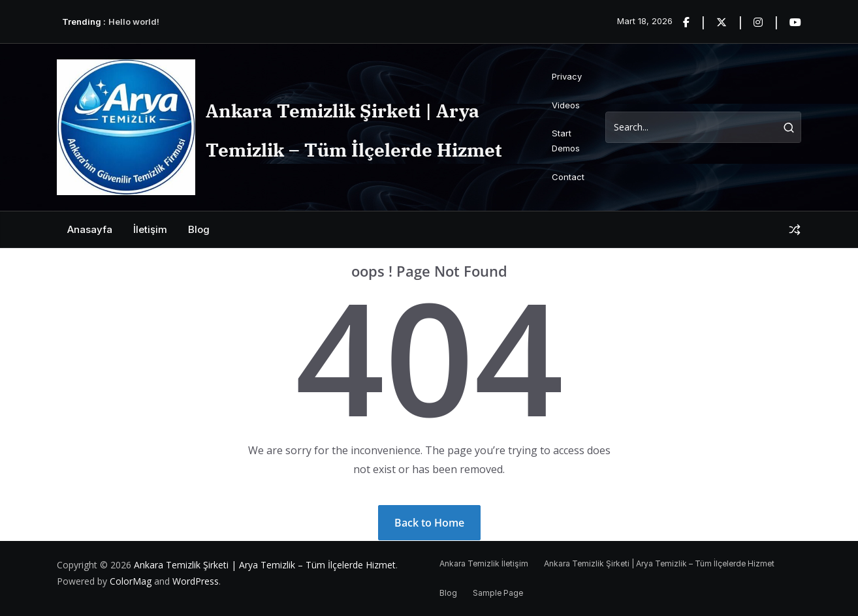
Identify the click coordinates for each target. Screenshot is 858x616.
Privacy (567, 76)
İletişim (150, 229)
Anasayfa (90, 229)
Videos (566, 105)
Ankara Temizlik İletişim (484, 563)
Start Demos (566, 141)
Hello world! (134, 22)
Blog (199, 229)
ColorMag (131, 581)
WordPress (196, 581)
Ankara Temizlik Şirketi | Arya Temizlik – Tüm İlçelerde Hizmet (265, 565)
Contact (568, 177)
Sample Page (498, 593)
